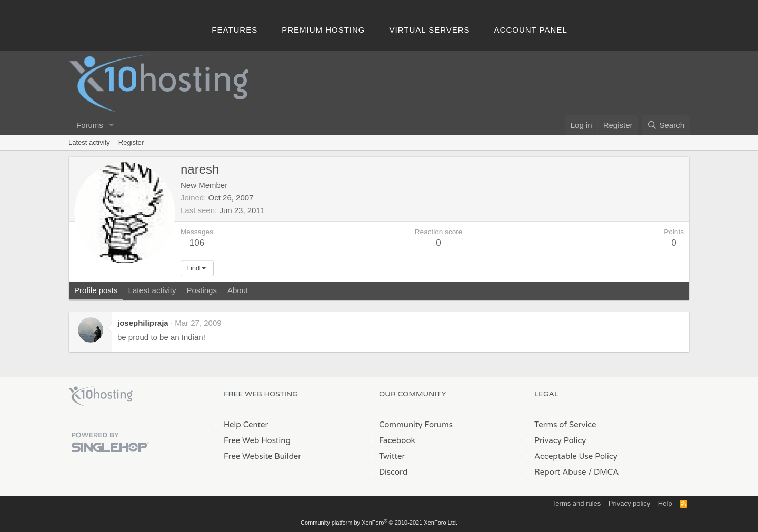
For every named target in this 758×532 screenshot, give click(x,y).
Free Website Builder (262, 456)
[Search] (666, 125)
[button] (112, 125)
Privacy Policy (560, 440)
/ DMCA (603, 472)
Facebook (397, 440)
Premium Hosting (323, 30)
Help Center (246, 425)
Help (665, 503)
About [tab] (238, 290)
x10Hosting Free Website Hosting (101, 396)
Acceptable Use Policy (576, 456)
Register (131, 142)
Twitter (392, 456)
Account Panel (531, 30)
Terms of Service (565, 425)
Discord (393, 472)
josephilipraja (143, 323)
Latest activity (89, 142)
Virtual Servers (430, 30)
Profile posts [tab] (96, 290)
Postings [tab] (202, 290)
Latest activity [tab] (152, 290)
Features (235, 30)
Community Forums (416, 425)
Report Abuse (560, 472)
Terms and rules (576, 503)
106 (197, 243)
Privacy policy (629, 503)
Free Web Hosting (257, 440)
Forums (90, 125)
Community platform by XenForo (379, 523)
